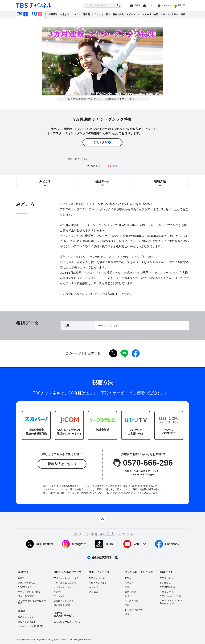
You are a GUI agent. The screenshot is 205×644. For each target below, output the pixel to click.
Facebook (172, 544)
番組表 (137, 5)
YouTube (140, 544)
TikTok (110, 544)
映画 (156, 14)
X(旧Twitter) (45, 544)
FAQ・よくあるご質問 (65, 583)
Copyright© (21, 640)
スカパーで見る (27, 583)
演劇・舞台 (118, 14)
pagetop (102, 519)
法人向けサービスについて (67, 622)
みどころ (45, 181)
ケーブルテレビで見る (29, 592)
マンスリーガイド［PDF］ (31, 626)
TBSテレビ (166, 578)
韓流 (183, 14)
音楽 (108, 14)
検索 (118, 5)
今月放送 (53, 14)
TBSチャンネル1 (22, 14)
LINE (124, 353)
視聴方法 (181, 5)
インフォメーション (64, 587)
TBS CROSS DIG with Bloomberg (171, 602)
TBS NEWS (166, 587)
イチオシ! (58, 592)
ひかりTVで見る (26, 596)
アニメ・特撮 (144, 14)
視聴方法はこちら (61, 464)
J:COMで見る (25, 587)
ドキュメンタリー (169, 14)
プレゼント (166, 5)
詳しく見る (101, 142)
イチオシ (151, 5)
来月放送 (64, 14)
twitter (113, 353)
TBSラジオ (166, 592)
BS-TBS (164, 583)
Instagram (79, 544)
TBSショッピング (169, 596)
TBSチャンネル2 (37, 14)
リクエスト (123, 99)
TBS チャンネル (34, 5)
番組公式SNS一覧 (105, 557)
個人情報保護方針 (62, 605)
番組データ (102, 181)
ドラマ (128, 578)
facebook (136, 353)
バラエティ (98, 14)
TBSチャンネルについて (66, 578)
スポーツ (131, 14)
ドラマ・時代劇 (82, 14)
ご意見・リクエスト (64, 601)
